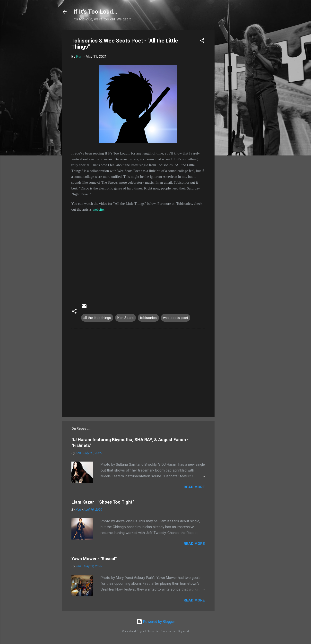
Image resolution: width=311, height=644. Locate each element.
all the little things (97, 318)
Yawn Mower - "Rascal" (94, 559)
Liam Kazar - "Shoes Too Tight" (103, 502)
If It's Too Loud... (95, 12)
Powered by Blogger (156, 622)
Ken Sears (125, 318)
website (98, 209)
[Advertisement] (234, 103)
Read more (194, 487)
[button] (202, 41)
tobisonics (148, 318)
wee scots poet (176, 318)
